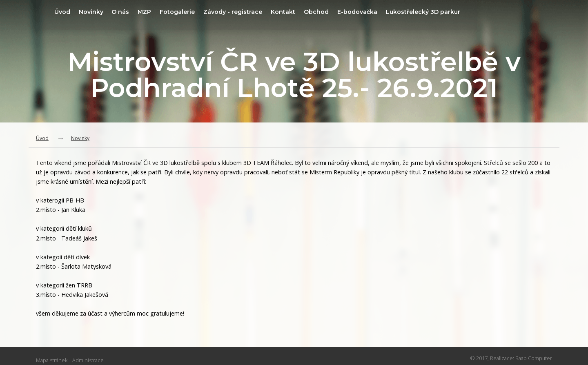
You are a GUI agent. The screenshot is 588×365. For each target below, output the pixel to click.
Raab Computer (533, 359)
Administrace (88, 361)
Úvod (90, 12)
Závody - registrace (270, 12)
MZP (177, 12)
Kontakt (323, 12)
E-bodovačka (400, 12)
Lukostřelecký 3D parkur (468, 12)
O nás (151, 12)
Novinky (120, 12)
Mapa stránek (52, 361)
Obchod (357, 12)
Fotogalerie (212, 12)
